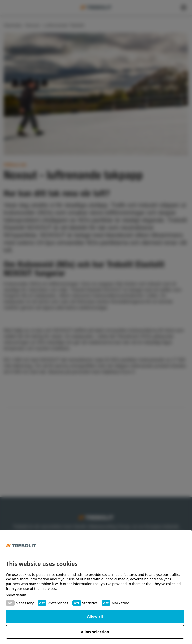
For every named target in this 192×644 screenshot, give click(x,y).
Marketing (120, 603)
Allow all (95, 616)
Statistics (90, 603)
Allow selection (95, 632)
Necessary (25, 603)
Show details (16, 595)
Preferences (58, 603)
